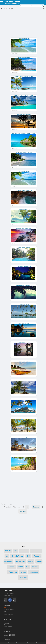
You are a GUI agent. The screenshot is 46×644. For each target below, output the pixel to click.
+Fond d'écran (17, 556)
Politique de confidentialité (11, 597)
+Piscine (31, 561)
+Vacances (33, 572)
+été (7, 556)
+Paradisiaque (8, 561)
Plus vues (6, 623)
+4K (15, 551)
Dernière (23, 511)
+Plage (39, 561)
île (10, 9)
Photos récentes (8, 627)
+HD (28, 556)
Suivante (36, 507)
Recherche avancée (9, 610)
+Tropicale (13, 572)
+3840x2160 (8, 551)
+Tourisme (35, 567)
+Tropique (23, 572)
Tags (5, 611)
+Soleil (20, 567)
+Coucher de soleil (36, 551)
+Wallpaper (23, 577)
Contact (6, 594)
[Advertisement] (23, 25)
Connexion (7, 638)
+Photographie (20, 561)
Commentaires (8, 613)
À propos (11, 594)
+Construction (24, 551)
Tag (7, 9)
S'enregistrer (7, 640)
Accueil (3, 9)
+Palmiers (37, 556)
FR (13, 635)
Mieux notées (7, 625)
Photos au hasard (8, 615)
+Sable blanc (12, 567)
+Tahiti (27, 567)
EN (10, 635)
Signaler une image (9, 595)
